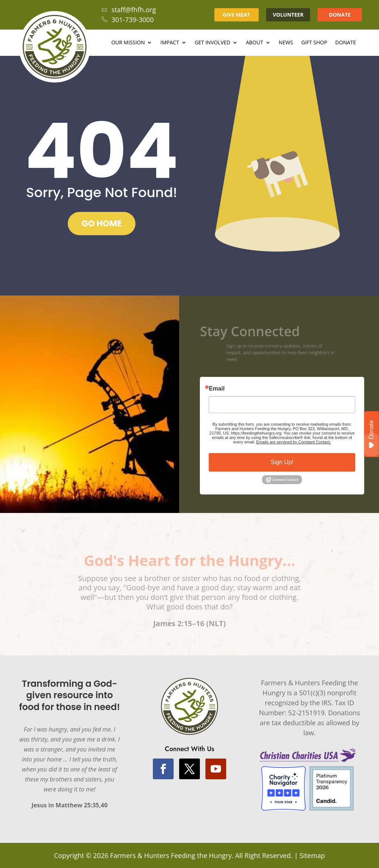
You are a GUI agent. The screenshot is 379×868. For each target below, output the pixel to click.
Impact (170, 43)
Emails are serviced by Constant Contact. (294, 442)
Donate (346, 43)
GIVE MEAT (237, 15)
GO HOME (102, 223)
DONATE (340, 15)
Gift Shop (314, 43)
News (286, 43)
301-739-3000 (128, 20)
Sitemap (312, 855)
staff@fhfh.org (129, 10)
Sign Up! (282, 462)
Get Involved (213, 43)
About (254, 43)
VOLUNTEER (288, 15)
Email (217, 389)
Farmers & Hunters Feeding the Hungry (171, 855)
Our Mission (128, 43)
